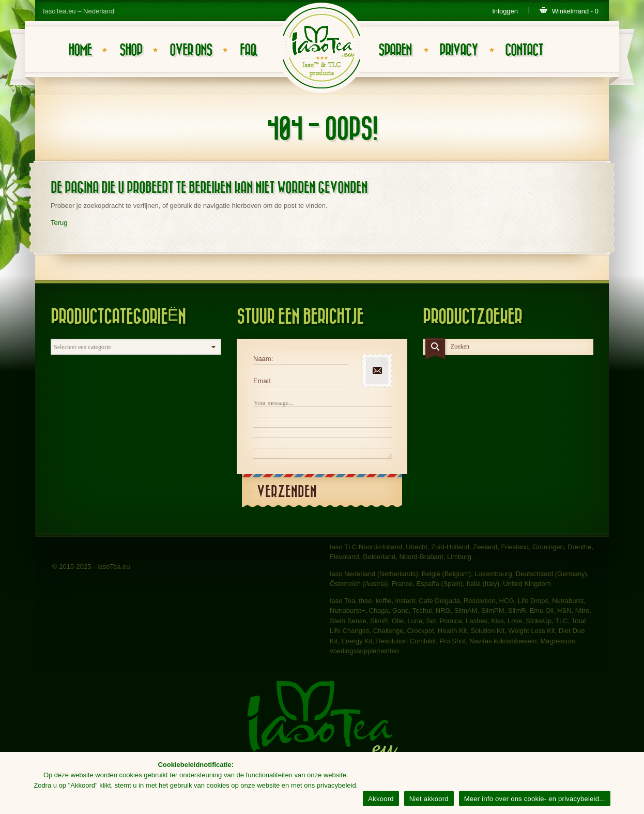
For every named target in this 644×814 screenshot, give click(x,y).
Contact (524, 50)
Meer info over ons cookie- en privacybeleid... (535, 799)
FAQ (248, 50)
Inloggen (505, 11)
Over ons (191, 50)
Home (80, 50)
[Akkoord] (631, 783)
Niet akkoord (429, 799)
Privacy (458, 50)
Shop (131, 50)
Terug (59, 223)
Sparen (395, 50)
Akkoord (381, 799)
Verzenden (287, 492)
